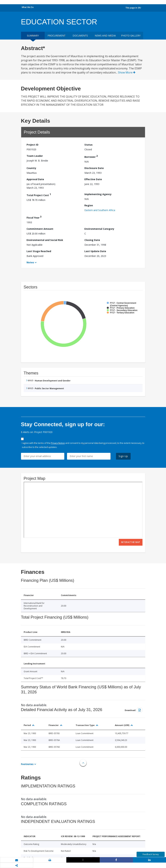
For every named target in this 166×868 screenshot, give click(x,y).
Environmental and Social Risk (45, 240)
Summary (33, 36)
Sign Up (123, 456)
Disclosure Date (94, 168)
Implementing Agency (98, 194)
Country (31, 168)
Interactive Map (131, 542)
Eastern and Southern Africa (100, 210)
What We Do (28, 7)
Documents (80, 36)
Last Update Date (95, 251)
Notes (30, 262)
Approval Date (35, 179)
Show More (127, 72)
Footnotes (27, 764)
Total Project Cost (39, 195)
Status (88, 145)
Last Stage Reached (39, 251)
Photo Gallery (131, 36)
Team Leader (35, 156)
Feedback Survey (151, 854)
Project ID (32, 145)
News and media (105, 36)
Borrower (91, 156)
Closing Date (92, 240)
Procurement (57, 36)
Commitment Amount (40, 229)
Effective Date (93, 179)
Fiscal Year (34, 217)
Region (89, 205)
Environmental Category (99, 229)
